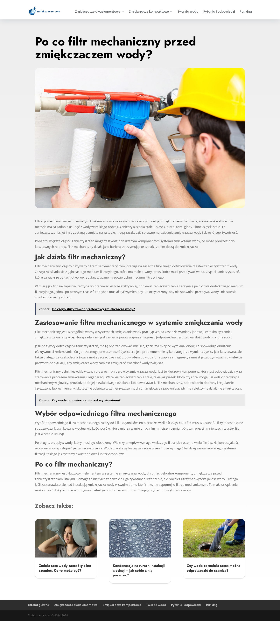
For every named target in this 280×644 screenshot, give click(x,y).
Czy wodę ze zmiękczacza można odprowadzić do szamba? (213, 568)
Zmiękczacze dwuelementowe (98, 12)
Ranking (246, 12)
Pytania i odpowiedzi (219, 12)
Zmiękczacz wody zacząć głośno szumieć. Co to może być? (65, 568)
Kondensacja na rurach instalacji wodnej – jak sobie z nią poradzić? (139, 570)
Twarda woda (188, 12)
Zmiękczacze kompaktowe (149, 12)
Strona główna (39, 605)
